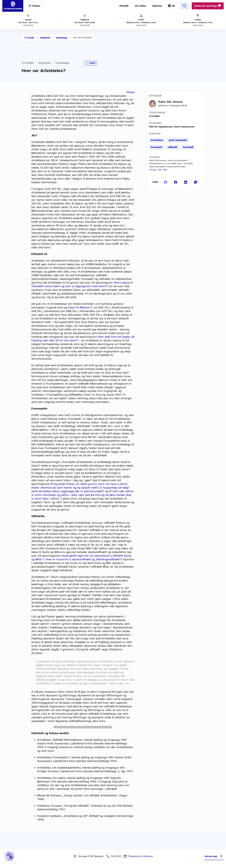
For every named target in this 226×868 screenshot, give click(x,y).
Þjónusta (157, 6)
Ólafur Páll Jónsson (170, 102)
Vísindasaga (62, 38)
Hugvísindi (45, 38)
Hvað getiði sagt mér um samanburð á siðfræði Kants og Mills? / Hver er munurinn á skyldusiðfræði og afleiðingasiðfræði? (81, 558)
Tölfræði (124, 6)
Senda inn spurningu (208, 6)
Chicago (153, 170)
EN (173, 6)
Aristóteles (157, 140)
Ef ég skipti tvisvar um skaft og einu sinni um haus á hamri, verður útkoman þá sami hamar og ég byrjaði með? (80, 486)
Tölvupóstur (141, 856)
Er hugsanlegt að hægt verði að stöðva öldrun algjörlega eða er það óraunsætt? (80, 489)
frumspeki (156, 147)
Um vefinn (140, 6)
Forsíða (31, 38)
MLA (165, 170)
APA (160, 170)
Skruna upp (214, 856)
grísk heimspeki (178, 140)
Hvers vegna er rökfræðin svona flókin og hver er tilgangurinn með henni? (82, 284)
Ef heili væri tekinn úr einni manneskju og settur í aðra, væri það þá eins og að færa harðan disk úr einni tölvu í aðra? (82, 495)
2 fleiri (91, 63)
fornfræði (188, 147)
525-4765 (116, 856)
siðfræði (173, 147)
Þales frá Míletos (79, 307)
